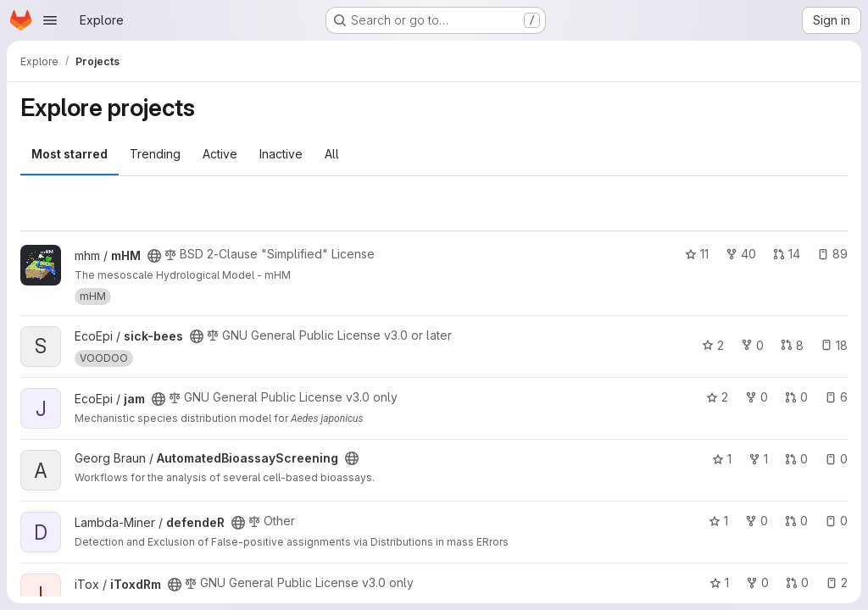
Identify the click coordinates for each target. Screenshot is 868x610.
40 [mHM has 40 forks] (741, 254)
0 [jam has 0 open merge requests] (796, 397)
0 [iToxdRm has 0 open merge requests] (797, 582)
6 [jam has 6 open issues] (836, 397)
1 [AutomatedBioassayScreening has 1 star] (722, 459)
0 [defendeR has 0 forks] (757, 521)
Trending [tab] (155, 154)
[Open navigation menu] (50, 20)
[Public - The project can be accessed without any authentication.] (154, 256)
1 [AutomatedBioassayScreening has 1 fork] (758, 459)
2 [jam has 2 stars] (717, 397)
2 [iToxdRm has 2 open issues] (837, 582)
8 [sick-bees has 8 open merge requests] (792, 345)
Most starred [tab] (70, 154)
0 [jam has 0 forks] (757, 397)
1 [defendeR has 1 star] (718, 521)
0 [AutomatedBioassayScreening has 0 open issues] (836, 459)
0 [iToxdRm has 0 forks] (757, 582)
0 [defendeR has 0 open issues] (836, 521)
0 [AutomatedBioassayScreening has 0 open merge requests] (796, 459)
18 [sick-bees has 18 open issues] (834, 345)
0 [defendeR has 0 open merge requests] (796, 521)
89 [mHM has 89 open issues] (832, 254)
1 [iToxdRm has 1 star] (719, 582)
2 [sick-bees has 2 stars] (713, 345)
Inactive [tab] (281, 154)
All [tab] (332, 154)
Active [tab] (220, 154)
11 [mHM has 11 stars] (697, 254)
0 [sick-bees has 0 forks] (752, 345)
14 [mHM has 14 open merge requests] (787, 254)
